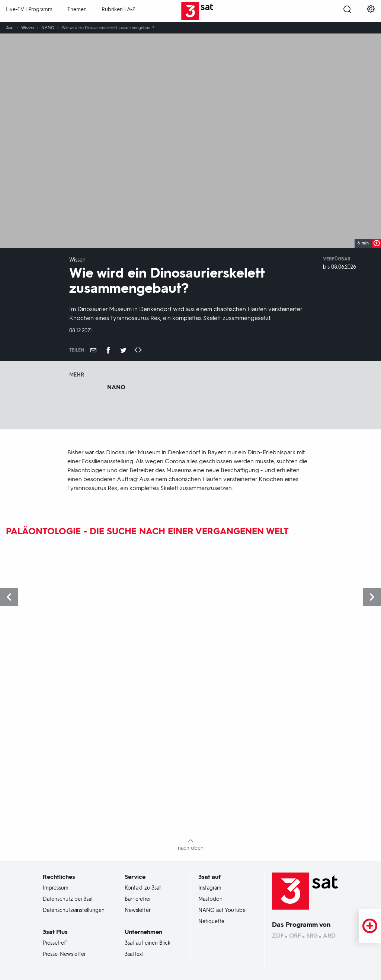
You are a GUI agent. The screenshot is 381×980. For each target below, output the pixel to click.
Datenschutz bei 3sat (68, 899)
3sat (10, 28)
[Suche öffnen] (347, 12)
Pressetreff (55, 943)
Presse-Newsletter (64, 954)
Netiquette (211, 922)
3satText (134, 954)
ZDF (278, 936)
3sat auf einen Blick (148, 943)
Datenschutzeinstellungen (74, 910)
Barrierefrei (137, 899)
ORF (295, 936)
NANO (48, 28)
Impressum (56, 888)
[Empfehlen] (93, 350)
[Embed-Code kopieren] (138, 350)
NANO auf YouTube (222, 910)
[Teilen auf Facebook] (108, 350)
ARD (329, 936)
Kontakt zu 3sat (143, 888)
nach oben (191, 848)
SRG (312, 936)
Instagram (210, 888)
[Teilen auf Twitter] (123, 350)
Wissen (28, 28)
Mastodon (210, 899)
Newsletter (138, 910)
